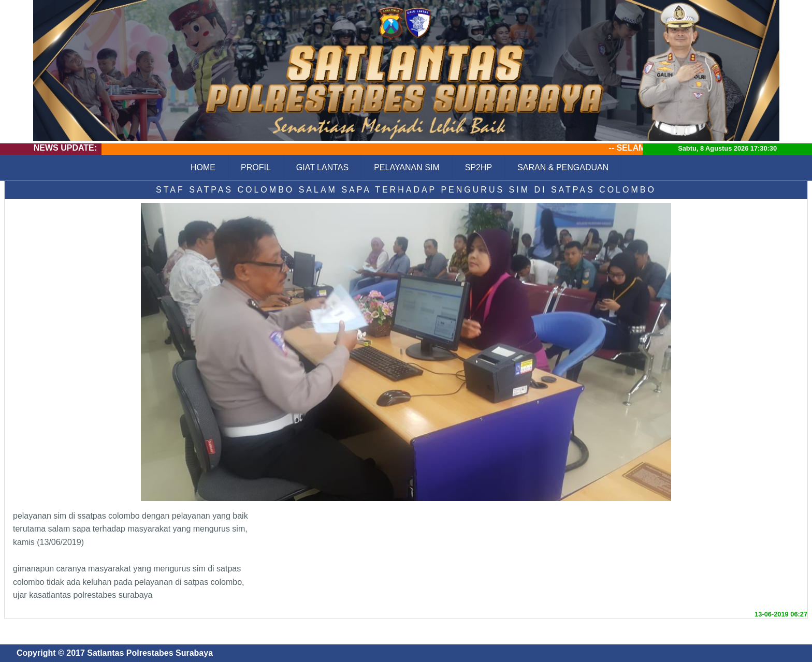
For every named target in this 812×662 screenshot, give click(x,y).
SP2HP (479, 167)
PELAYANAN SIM (407, 167)
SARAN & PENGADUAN (563, 167)
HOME (203, 167)
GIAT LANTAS (322, 167)
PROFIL (256, 167)
